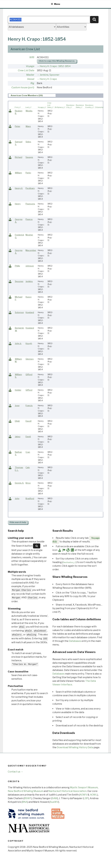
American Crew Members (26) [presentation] (27, 96)
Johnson (30, 266)
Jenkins (29, 281)
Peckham (30, 188)
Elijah (17, 421)
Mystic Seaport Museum (84, 787)
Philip (17, 266)
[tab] (32, 95)
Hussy (29, 297)
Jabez (18, 436)
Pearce (29, 219)
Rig (32, 83)
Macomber (31, 250)
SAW (55, 798)
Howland (30, 312)
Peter (18, 126)
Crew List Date (26, 70)
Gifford (29, 374)
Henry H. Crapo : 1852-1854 (55, 66)
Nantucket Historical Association (67, 791)
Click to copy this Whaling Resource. (57, 61)
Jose (17, 405)
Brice (28, 483)
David (28, 436)
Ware (28, 126)
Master (30, 75)
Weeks (29, 111)
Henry (18, 204)
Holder (18, 390)
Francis (29, 405)
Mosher (29, 235)
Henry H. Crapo (48, 79)
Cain (28, 467)
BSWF (28, 798)
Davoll (28, 421)
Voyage (30, 66)
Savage (29, 157)
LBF (86, 798)
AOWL (94, 795)
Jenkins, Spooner (50, 75)
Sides (28, 142)
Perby (28, 173)
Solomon (19, 312)
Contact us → (15, 772)
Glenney (30, 359)
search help (18, 522)
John (17, 498)
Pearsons (30, 204)
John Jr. (18, 343)
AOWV (83, 795)
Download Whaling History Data (75, 747)
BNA (25, 802)
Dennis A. (19, 483)
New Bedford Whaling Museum (26, 791)
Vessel (31, 79)
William (18, 173)
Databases (75, 641)
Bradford (30, 498)
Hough (29, 343)
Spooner (19, 281)
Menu (55, 4)
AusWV (54, 802)
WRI (32, 57)
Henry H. (19, 188)
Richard (19, 157)
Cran (28, 452)
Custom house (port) (23, 87)
